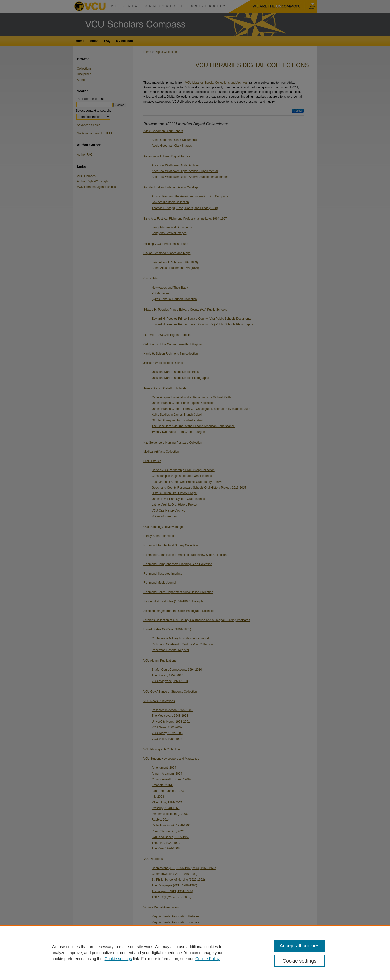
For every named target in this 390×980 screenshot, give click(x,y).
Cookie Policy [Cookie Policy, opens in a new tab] (208, 959)
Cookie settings (118, 959)
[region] (195, 953)
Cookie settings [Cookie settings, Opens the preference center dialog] (300, 961)
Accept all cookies (299, 946)
